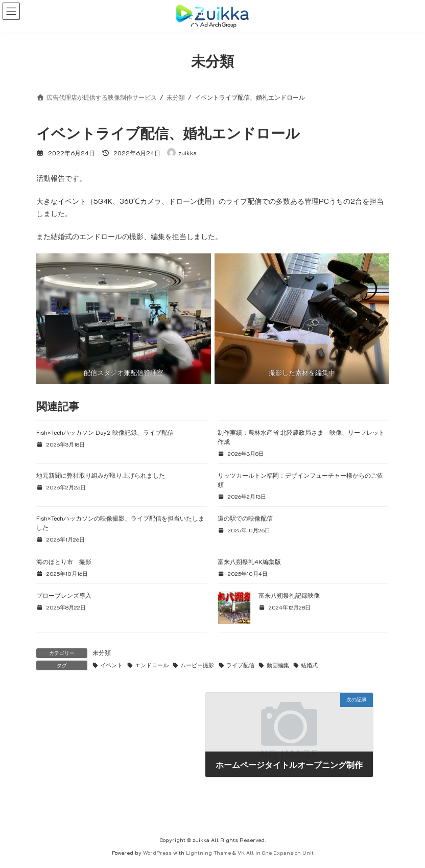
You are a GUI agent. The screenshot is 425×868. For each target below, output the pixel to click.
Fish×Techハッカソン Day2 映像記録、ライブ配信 (105, 432)
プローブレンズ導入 (64, 595)
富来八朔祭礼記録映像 (289, 595)
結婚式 (309, 665)
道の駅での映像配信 (245, 518)
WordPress (157, 852)
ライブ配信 (240, 665)
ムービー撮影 (197, 665)
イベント (111, 665)
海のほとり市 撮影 (64, 561)
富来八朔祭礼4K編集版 (249, 561)
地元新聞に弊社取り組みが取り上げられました (101, 475)
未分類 (102, 652)
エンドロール (152, 665)
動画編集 (278, 665)
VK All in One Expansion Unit (276, 852)
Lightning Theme (208, 852)
